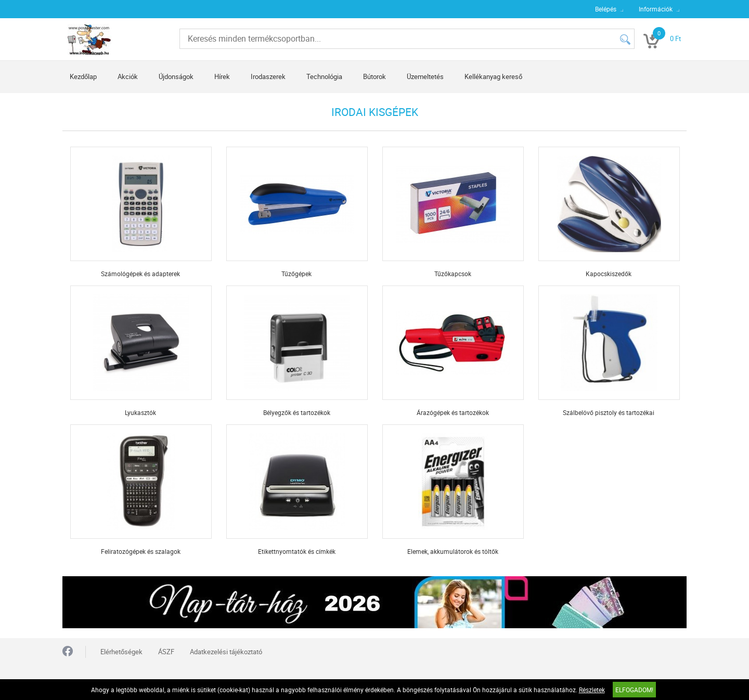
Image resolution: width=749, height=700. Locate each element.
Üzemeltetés (425, 76)
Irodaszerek (268, 76)
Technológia (324, 76)
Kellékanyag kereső (493, 76)
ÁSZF (166, 652)
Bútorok (374, 76)
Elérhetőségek (121, 652)
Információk (656, 9)
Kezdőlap (83, 76)
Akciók (128, 76)
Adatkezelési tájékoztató (226, 652)
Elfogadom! (634, 690)
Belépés (606, 9)
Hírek (222, 76)
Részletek (592, 690)
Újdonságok (176, 76)
